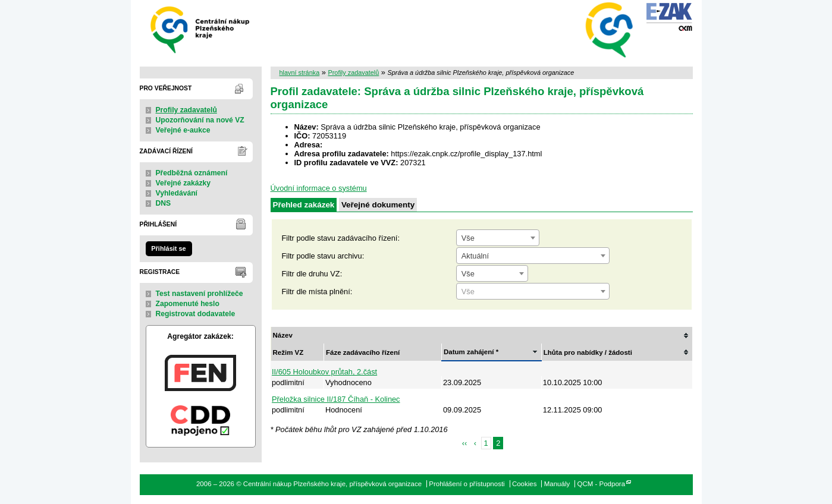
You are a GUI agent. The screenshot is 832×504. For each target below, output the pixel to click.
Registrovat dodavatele (196, 314)
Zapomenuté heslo (188, 304)
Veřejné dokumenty (378, 205)
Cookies (525, 484)
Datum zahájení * (471, 352)
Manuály (557, 484)
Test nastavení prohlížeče (200, 294)
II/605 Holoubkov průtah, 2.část (324, 372)
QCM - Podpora (601, 484)
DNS (164, 203)
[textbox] (533, 292)
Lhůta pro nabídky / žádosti (588, 352)
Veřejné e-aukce (183, 130)
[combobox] (498, 238)
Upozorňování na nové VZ (200, 120)
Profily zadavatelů (186, 110)
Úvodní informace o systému (319, 188)
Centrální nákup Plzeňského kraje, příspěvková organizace (201, 29)
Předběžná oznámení (192, 173)
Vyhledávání (177, 193)
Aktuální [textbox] (475, 256)
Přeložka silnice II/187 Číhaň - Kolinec (336, 399)
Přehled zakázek (304, 205)
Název (283, 335)
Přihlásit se (168, 248)
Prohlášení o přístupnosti (467, 484)
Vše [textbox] (468, 238)
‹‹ (465, 443)
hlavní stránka (300, 73)
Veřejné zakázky (183, 183)
